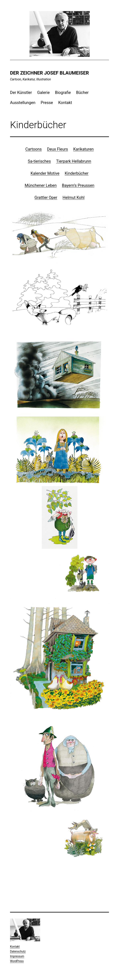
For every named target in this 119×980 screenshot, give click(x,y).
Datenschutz (18, 951)
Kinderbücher (77, 173)
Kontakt (65, 103)
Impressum (17, 956)
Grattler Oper (46, 197)
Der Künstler (21, 92)
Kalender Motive (45, 173)
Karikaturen (83, 149)
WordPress (17, 961)
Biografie (63, 92)
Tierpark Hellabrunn (74, 161)
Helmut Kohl (74, 197)
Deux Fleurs (57, 149)
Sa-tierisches (39, 161)
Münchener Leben (41, 185)
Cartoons (34, 149)
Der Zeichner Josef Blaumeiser (49, 73)
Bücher (82, 92)
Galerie (43, 92)
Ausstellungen (23, 103)
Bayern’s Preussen (78, 185)
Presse (47, 103)
